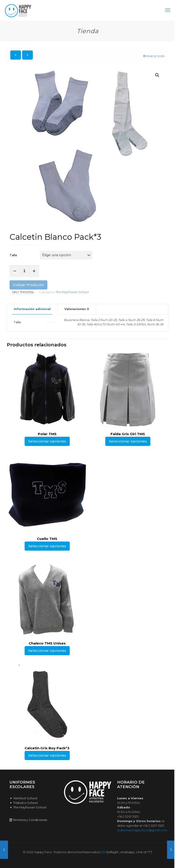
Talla (13, 255)
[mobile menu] (168, 10)
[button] (157, 75)
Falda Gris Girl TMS (128, 434)
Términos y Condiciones (28, 820)
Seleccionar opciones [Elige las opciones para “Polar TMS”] (47, 441)
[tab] (32, 309)
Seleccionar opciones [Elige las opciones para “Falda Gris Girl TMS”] (128, 441)
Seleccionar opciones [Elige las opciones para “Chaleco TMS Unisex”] (47, 651)
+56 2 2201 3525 (128, 816)
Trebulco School (24, 803)
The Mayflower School (72, 292)
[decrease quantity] (15, 271)
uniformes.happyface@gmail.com (142, 830)
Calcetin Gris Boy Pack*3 (47, 748)
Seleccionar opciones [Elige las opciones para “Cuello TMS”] (47, 546)
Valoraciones (77, 309)
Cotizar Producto (28, 285)
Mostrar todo (154, 56)
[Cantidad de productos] (24, 271)
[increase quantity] (34, 271)
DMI (104, 852)
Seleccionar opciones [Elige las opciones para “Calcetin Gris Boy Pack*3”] (47, 755)
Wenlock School (23, 798)
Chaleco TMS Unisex (47, 643)
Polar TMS (47, 434)
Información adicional (32, 309)
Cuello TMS (47, 539)
